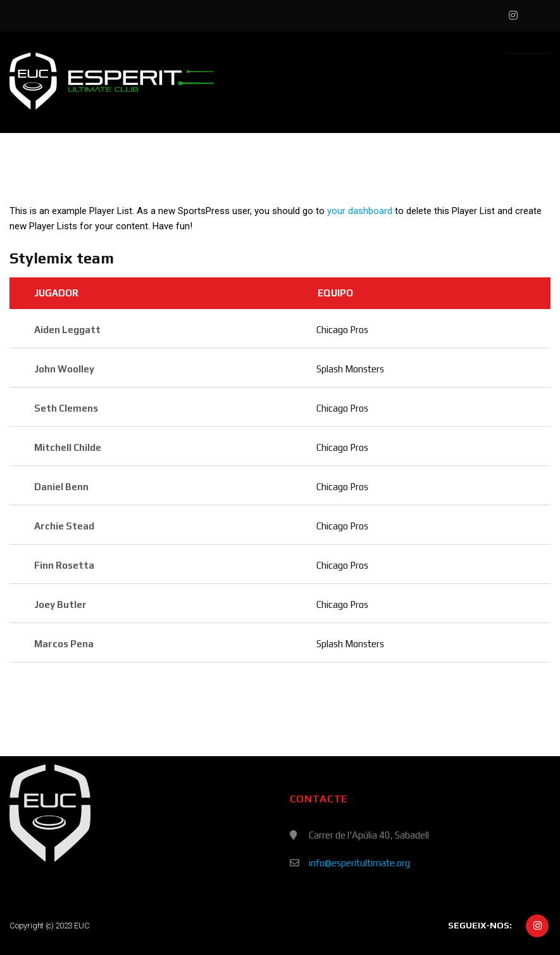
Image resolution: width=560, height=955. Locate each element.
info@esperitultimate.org (359, 863)
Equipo (335, 293)
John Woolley (64, 369)
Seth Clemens (66, 408)
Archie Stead (64, 526)
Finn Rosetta (64, 565)
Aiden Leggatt (67, 330)
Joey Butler (60, 604)
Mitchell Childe (68, 447)
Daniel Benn (61, 487)
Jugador (56, 293)
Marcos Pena (64, 644)
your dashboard (360, 211)
